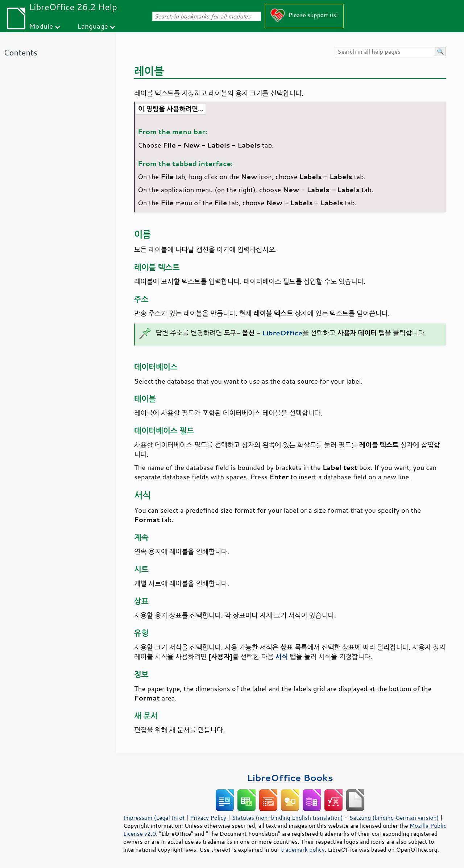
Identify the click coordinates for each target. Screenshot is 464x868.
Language (93, 26)
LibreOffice (283, 333)
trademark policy (303, 850)
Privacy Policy (208, 818)
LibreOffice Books (290, 778)
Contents (20, 52)
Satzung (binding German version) (394, 818)
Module (41, 26)
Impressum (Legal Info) (154, 818)
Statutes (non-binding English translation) (287, 818)
